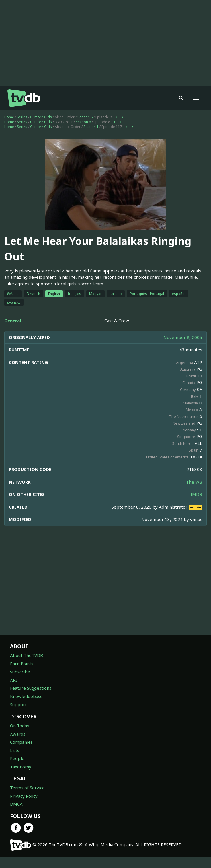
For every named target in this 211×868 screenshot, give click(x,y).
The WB (194, 482)
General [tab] (13, 321)
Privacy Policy (24, 796)
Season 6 (85, 117)
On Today (20, 726)
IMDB (196, 494)
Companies (21, 742)
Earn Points (22, 664)
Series (22, 117)
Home (9, 117)
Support (18, 704)
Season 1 (91, 127)
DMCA (16, 804)
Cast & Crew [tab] (117, 321)
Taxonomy (21, 767)
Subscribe (20, 672)
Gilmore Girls (41, 117)
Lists (15, 750)
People (17, 758)
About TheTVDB (27, 655)
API (13, 680)
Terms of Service (27, 788)
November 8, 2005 (183, 337)
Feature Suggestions (31, 688)
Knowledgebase (26, 696)
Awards (18, 734)
